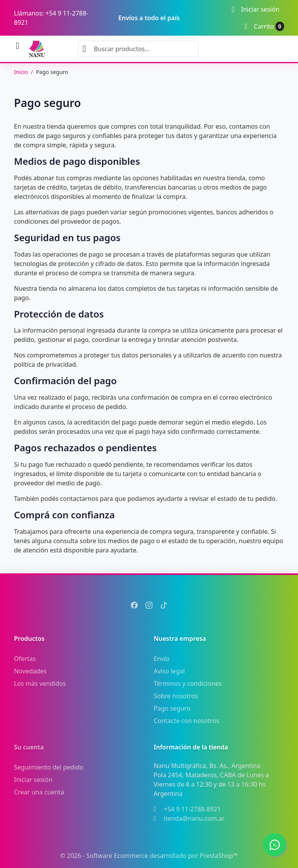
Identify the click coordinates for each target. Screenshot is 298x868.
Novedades (30, 671)
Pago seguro (172, 708)
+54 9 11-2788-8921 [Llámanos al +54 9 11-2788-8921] (192, 809)
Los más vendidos (40, 683)
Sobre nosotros (176, 696)
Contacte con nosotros (186, 721)
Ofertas (25, 659)
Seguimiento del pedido (49, 767)
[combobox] (138, 49)
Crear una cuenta (39, 792)
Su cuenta (29, 747)
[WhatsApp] (275, 845)
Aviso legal (169, 671)
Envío (162, 659)
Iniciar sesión (33, 780)
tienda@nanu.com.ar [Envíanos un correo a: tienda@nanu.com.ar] (194, 818)
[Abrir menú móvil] (18, 46)
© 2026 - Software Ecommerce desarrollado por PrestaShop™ (149, 856)
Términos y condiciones (188, 683)
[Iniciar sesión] (256, 9)
